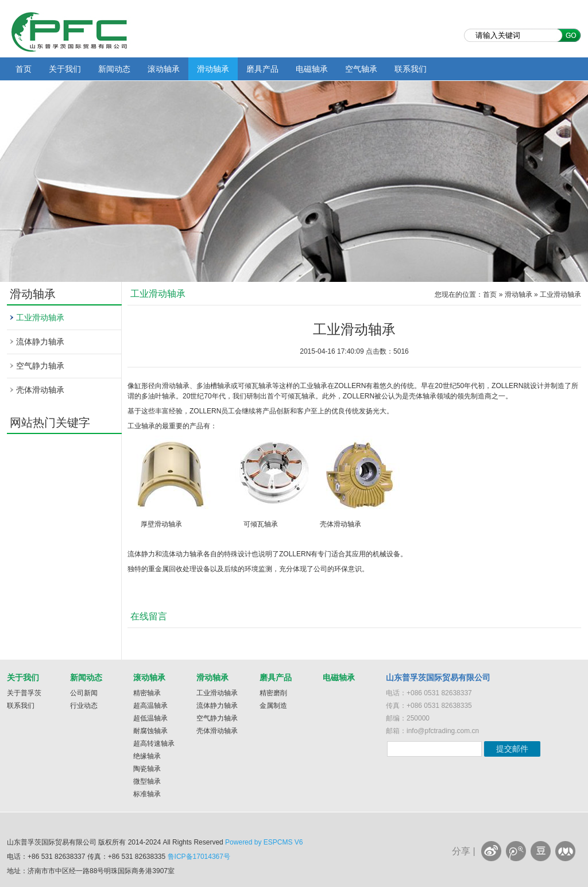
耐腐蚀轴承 (150, 731)
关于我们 (65, 69)
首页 (24, 69)
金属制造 (273, 706)
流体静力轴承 (40, 342)
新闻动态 (114, 69)
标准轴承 (147, 794)
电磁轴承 (312, 69)
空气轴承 (361, 69)
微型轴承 (147, 781)
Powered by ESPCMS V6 (264, 842)
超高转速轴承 (154, 743)
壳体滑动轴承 (40, 390)
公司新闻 (84, 693)
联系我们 (411, 69)
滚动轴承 (164, 69)
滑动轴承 (213, 69)
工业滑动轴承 (40, 317)
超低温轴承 (150, 718)
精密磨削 (273, 693)
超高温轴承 (150, 706)
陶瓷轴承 (147, 769)
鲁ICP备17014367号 (199, 857)
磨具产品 (262, 69)
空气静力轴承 (40, 366)
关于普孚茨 (24, 693)
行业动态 (84, 706)
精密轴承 (147, 693)
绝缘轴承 (147, 756)
